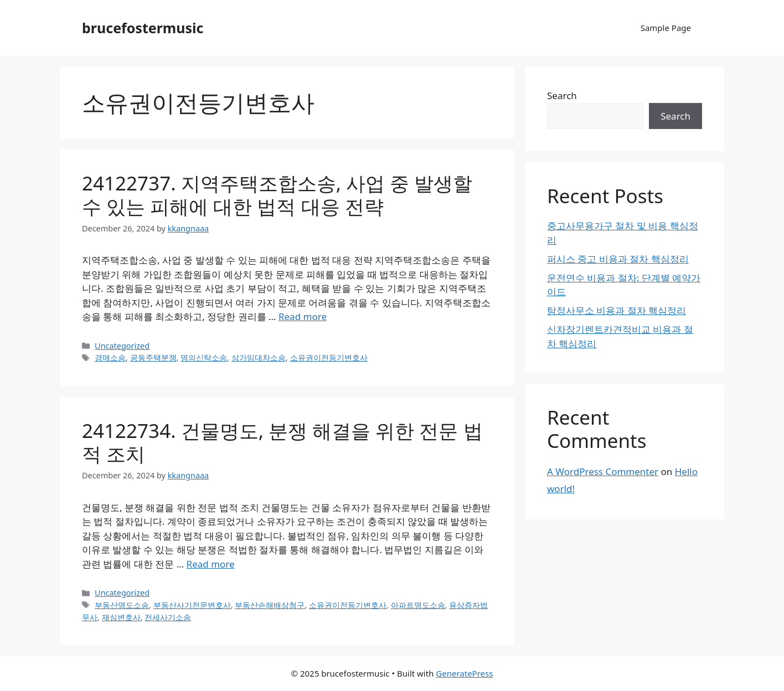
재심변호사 (121, 617)
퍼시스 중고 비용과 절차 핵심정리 (618, 259)
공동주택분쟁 (153, 357)
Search (562, 96)
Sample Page (666, 28)
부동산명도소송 (122, 605)
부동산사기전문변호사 (192, 605)
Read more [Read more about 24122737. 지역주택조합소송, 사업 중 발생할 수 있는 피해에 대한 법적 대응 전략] (303, 316)
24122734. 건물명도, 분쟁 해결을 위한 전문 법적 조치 (282, 442)
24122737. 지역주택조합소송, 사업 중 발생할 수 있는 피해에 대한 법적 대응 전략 (277, 195)
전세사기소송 (168, 617)
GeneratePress (464, 673)
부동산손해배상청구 (270, 605)
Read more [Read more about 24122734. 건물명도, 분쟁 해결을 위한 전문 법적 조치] (211, 564)
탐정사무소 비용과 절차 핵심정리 (617, 310)
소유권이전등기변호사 (329, 357)
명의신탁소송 (204, 357)
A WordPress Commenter (603, 471)
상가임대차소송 (259, 357)
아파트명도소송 (418, 605)
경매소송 (110, 357)
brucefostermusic (143, 28)
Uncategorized (122, 346)
